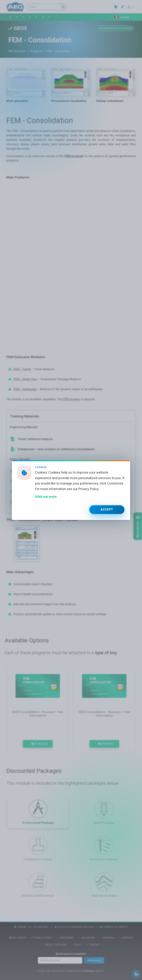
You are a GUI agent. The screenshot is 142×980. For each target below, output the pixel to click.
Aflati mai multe (46, 497)
